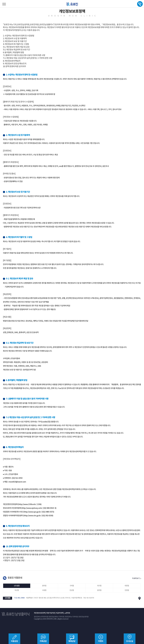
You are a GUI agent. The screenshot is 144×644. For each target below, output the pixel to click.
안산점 (72, 590)
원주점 (99, 590)
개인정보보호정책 (39, 613)
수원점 (44, 590)
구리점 (72, 586)
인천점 (127, 590)
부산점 (17, 590)
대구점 (99, 586)
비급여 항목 (60, 613)
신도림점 (17, 586)
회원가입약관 (50, 613)
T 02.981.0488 (19, 598)
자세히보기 (137, 578)
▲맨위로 (67, 613)
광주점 (44, 586)
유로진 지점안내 (15, 578)
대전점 (127, 586)
